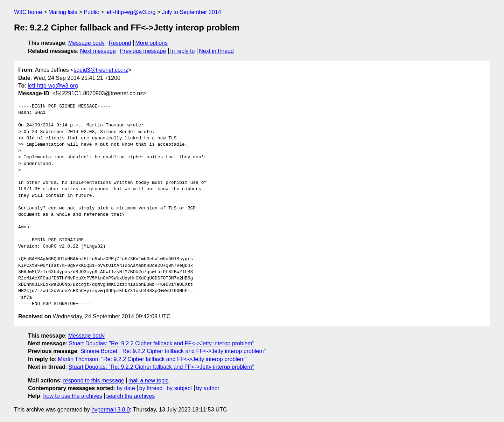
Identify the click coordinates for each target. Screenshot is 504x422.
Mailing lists (63, 12)
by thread (151, 388)
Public (91, 12)
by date (126, 388)
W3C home (28, 12)
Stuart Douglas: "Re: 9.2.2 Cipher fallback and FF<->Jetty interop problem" (162, 343)
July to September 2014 (192, 12)
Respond (120, 43)
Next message (98, 51)
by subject (179, 388)
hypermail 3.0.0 (110, 410)
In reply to (182, 51)
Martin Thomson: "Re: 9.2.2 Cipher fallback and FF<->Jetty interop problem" (152, 359)
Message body (86, 43)
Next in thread (216, 51)
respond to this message (93, 381)
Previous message (143, 51)
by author (208, 388)
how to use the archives (73, 396)
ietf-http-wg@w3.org (130, 12)
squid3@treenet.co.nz (101, 70)
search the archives (131, 396)
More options (152, 43)
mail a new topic (149, 381)
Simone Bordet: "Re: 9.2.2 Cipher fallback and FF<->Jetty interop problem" (173, 351)
